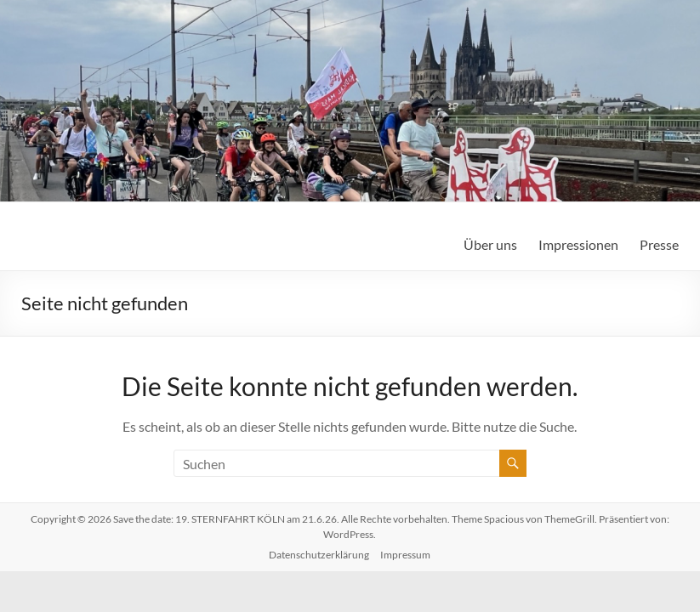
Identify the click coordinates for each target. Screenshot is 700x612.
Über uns (490, 244)
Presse (659, 244)
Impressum (405, 555)
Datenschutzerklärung (319, 555)
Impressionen (578, 244)
